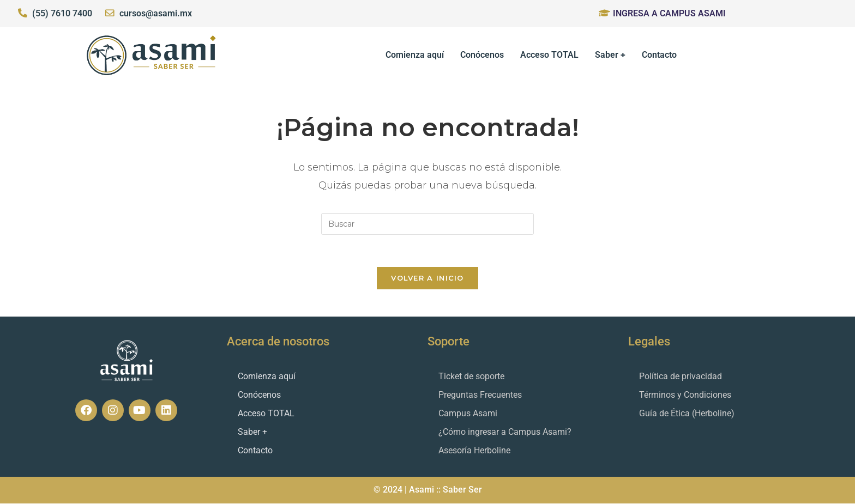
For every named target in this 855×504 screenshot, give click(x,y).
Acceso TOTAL (549, 55)
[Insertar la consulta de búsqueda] (427, 224)
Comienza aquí (415, 55)
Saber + (610, 55)
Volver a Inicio (427, 278)
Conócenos (482, 55)
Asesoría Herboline (474, 451)
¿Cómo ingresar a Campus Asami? (505, 432)
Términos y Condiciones (685, 395)
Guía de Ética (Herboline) (687, 414)
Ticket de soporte (471, 377)
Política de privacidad (681, 377)
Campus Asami (468, 414)
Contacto (659, 55)
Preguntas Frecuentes (480, 395)
